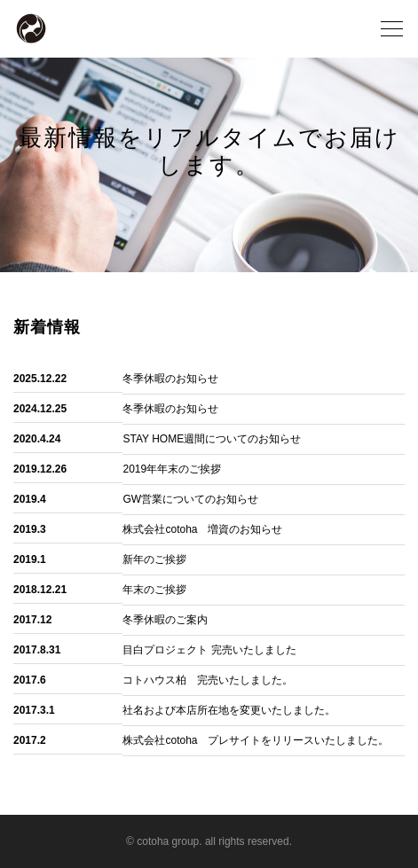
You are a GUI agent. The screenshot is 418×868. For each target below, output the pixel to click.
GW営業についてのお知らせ (190, 499)
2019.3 (30, 529)
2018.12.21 (40, 590)
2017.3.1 (34, 710)
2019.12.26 (40, 469)
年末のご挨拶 (154, 590)
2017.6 (30, 680)
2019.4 (30, 499)
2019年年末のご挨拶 (172, 469)
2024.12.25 (40, 409)
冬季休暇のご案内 (165, 620)
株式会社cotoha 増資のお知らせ (202, 529)
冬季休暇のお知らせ (170, 379)
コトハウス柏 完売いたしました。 (208, 680)
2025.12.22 (40, 379)
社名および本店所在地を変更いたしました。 (229, 710)
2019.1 (30, 559)
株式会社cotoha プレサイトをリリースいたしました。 (256, 740)
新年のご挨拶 (154, 559)
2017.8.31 (37, 650)
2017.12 (32, 620)
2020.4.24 (37, 439)
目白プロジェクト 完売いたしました (209, 650)
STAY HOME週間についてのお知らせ (212, 439)
